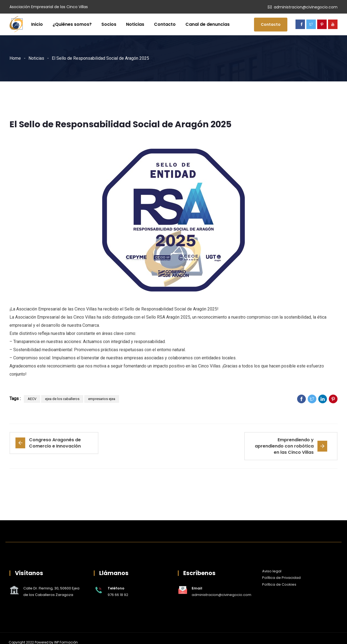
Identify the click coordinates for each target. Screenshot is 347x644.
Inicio (37, 24)
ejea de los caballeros (62, 399)
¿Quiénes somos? (72, 24)
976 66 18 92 (118, 595)
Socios (109, 24)
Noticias (135, 24)
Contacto (165, 24)
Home (15, 58)
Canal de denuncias (208, 24)
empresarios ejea (102, 399)
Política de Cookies (279, 584)
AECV (32, 399)
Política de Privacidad (281, 578)
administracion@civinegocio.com (306, 7)
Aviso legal (272, 571)
